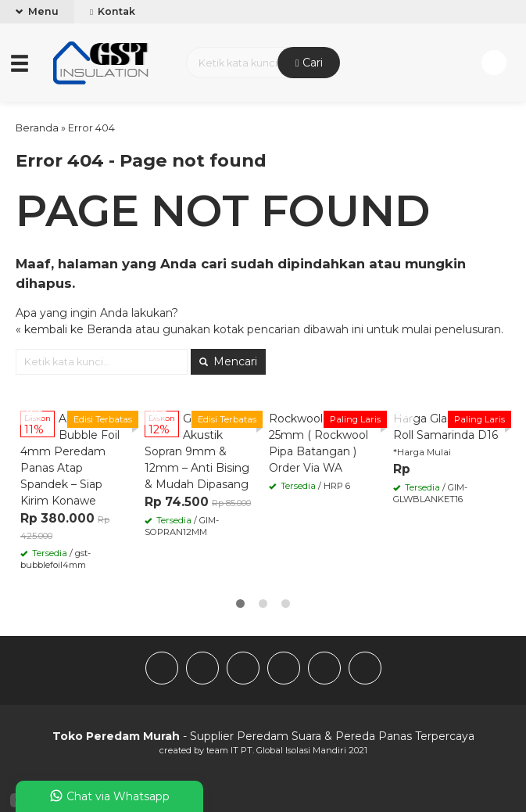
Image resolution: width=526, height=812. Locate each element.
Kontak (113, 11)
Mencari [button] (228, 361)
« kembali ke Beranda (74, 329)
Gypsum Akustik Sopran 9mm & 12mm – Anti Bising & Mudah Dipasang (197, 451)
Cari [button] (309, 63)
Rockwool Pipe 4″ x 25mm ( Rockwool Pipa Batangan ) (321, 435)
